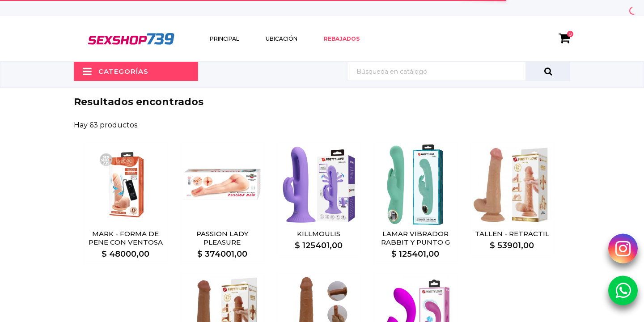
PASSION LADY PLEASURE (222, 238)
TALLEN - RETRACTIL (512, 234)
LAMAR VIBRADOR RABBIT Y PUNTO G (415, 238)
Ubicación (282, 39)
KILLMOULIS (319, 234)
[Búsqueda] (458, 71)
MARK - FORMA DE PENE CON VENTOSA (126, 238)
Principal (225, 39)
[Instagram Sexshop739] (623, 248)
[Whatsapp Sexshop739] (623, 290)
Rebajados (342, 39)
